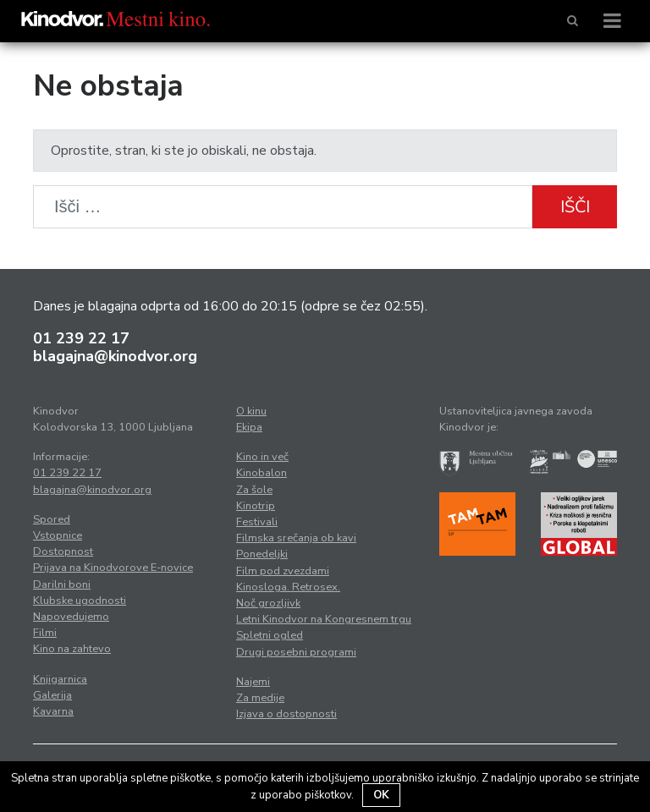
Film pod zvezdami (283, 571)
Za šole (254, 490)
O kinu (251, 411)
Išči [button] (575, 207)
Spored (52, 519)
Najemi (253, 682)
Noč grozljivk (268, 603)
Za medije (260, 698)
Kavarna (53, 711)
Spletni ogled (270, 635)
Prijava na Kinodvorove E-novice (113, 568)
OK (381, 795)
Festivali (257, 522)
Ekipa (249, 427)
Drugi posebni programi (296, 652)
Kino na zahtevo (72, 649)
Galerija (52, 695)
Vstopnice (58, 535)
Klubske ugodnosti (80, 601)
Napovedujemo (71, 617)
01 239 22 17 (81, 338)
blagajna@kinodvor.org (115, 356)
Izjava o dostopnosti (286, 714)
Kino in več (262, 457)
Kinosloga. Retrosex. (288, 587)
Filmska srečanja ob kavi (296, 538)
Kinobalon (262, 473)
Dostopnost (63, 551)
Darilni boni (62, 584)
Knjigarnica (60, 679)
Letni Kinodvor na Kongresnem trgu (324, 619)
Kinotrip (256, 506)
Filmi (45, 633)
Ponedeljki (262, 554)
